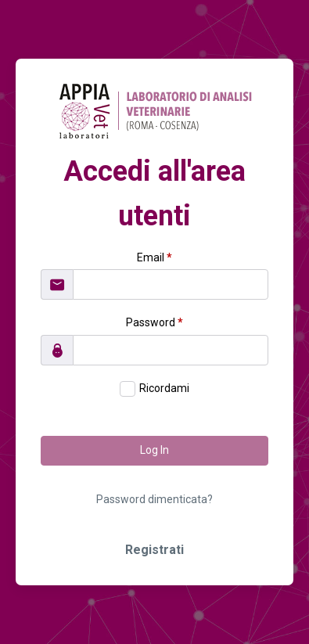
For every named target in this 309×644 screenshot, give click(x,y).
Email (154, 257)
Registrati (154, 550)
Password (154, 322)
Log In (154, 450)
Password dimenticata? (154, 499)
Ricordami (164, 388)
